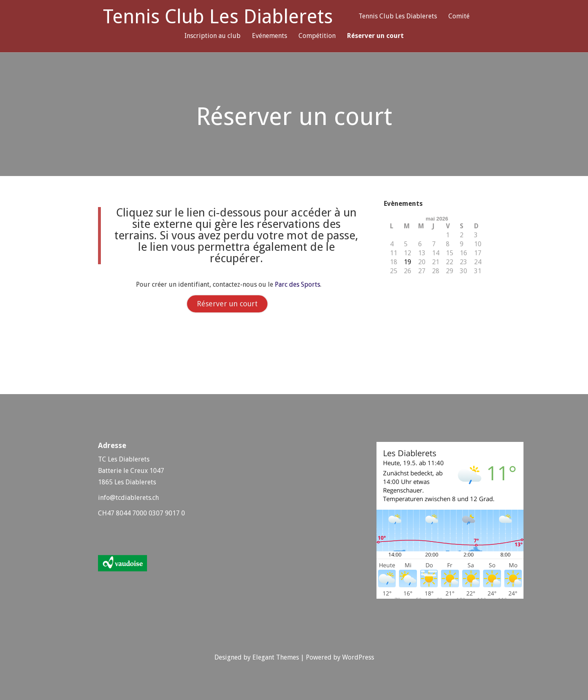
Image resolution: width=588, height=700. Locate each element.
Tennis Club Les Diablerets (218, 17)
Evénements (269, 36)
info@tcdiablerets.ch (128, 498)
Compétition (317, 36)
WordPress (358, 657)
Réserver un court (375, 36)
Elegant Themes (276, 657)
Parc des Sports (297, 284)
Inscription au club (213, 36)
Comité (459, 17)
